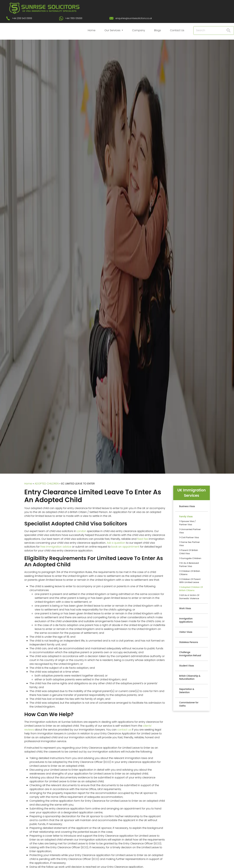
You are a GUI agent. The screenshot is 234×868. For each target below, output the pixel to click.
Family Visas (186, 517)
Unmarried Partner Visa (190, 531)
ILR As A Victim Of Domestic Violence (189, 597)
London (82, 531)
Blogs (158, 30)
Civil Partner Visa (189, 537)
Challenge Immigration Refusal (190, 654)
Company (138, 30)
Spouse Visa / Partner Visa (187, 523)
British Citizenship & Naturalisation (190, 678)
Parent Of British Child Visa (189, 552)
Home (91, 30)
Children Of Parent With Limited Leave (190, 581)
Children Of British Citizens (190, 573)
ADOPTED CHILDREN (47, 484)
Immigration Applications (186, 620)
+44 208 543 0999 (22, 18)
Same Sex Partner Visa (190, 544)
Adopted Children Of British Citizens (191, 589)
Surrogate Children (190, 558)
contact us (124, 730)
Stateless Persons (189, 642)
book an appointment (125, 547)
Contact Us (177, 30)
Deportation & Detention (187, 691)
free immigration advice (56, 547)
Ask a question (116, 543)
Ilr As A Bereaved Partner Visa (189, 565)
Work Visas (185, 608)
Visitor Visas (186, 632)
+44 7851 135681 (74, 18)
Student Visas (187, 666)
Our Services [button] (113, 30)
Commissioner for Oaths (189, 704)
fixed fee (143, 539)
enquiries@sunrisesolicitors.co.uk (134, 18)
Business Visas (187, 506)
